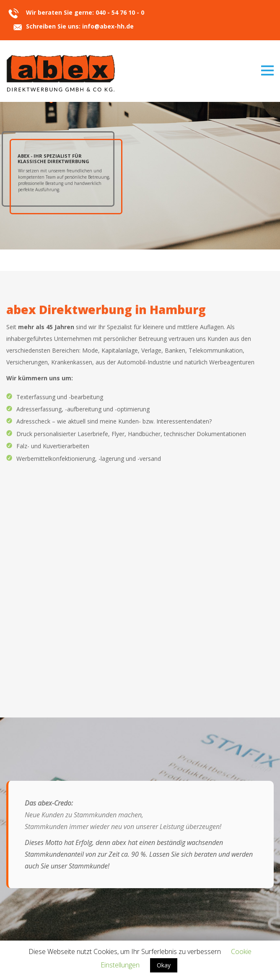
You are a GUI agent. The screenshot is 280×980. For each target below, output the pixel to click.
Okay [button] (164, 965)
